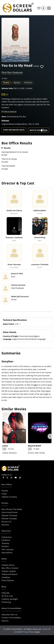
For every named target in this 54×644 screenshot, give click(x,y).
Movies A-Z (6, 522)
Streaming (6, 602)
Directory (6, 531)
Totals (4, 494)
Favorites (39, 8)
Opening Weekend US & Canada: (15, 152)
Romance (28, 83)
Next (50, 436)
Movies (5, 503)
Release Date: (7, 88)
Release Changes (9, 519)
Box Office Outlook (10, 568)
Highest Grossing (9, 497)
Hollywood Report (9, 574)
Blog (4, 587)
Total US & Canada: (9, 159)
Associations (7, 553)
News (4, 559)
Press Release (8, 580)
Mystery (17, 83)
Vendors (5, 546)
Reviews (5, 525)
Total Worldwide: (8, 166)
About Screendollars (11, 608)
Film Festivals (7, 550)
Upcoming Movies (10, 512)
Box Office (7, 485)
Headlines (6, 577)
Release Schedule (9, 516)
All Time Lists (7, 596)
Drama (6, 83)
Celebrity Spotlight (10, 599)
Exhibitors (6, 540)
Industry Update (9, 571)
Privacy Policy (29, 632)
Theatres (5, 543)
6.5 (7, 94)
